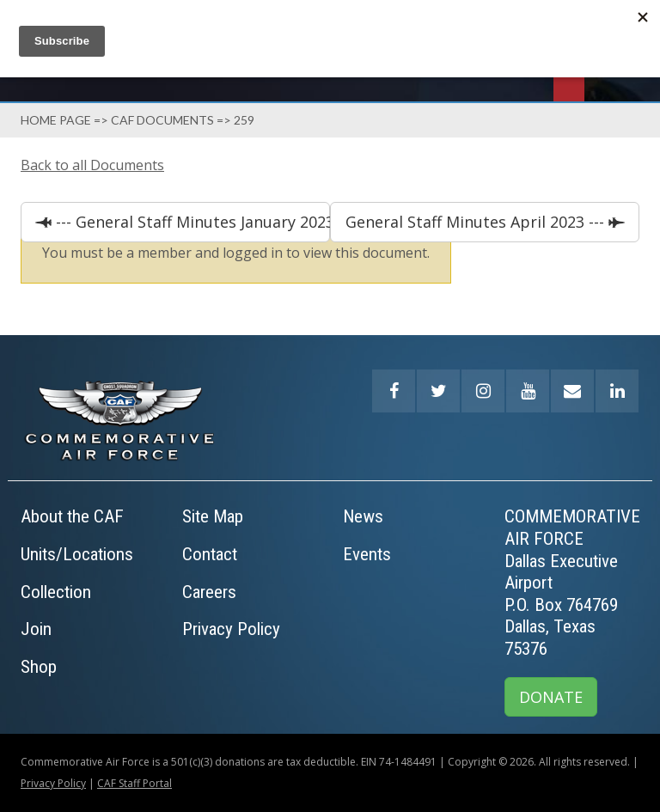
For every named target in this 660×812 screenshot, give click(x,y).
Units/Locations (77, 554)
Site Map (213, 516)
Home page (56, 120)
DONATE (551, 697)
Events (367, 554)
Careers (209, 592)
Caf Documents (162, 120)
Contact (210, 554)
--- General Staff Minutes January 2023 (191, 222)
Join (36, 629)
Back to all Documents (92, 165)
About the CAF (72, 516)
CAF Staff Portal (134, 783)
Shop (39, 667)
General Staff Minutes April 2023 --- (477, 222)
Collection (56, 592)
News (363, 516)
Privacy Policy (231, 629)
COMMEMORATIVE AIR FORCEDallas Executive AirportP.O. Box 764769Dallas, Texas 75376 (572, 583)
